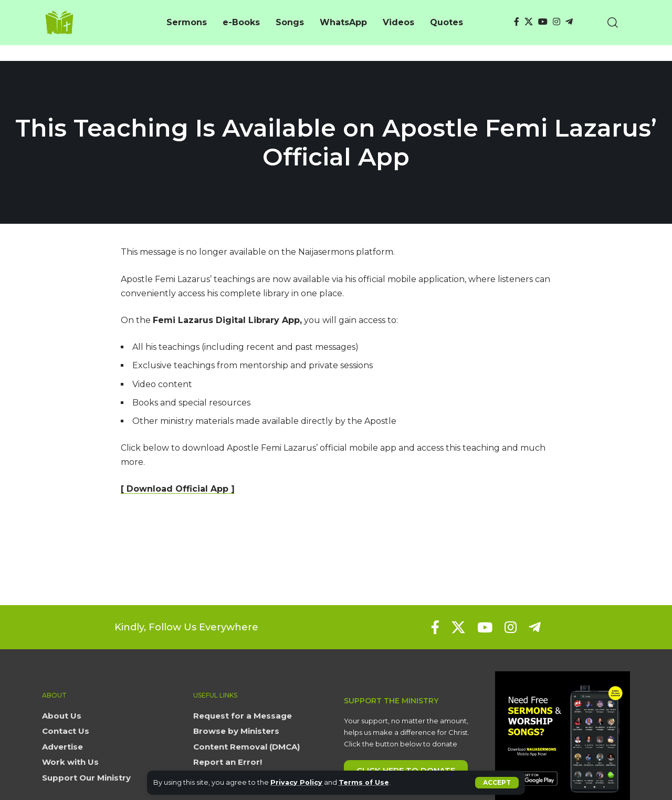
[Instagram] (556, 22)
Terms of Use (365, 782)
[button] (497, 783)
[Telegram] (569, 22)
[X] (529, 22)
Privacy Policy (297, 782)
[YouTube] (543, 22)
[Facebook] (517, 22)
